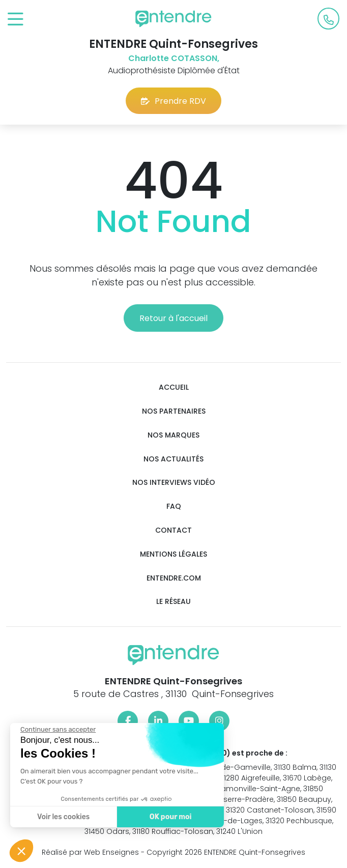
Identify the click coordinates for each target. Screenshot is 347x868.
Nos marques (173, 435)
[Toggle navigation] (16, 20)
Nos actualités (173, 459)
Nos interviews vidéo (174, 483)
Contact (173, 530)
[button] (21, 851)
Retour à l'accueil (173, 318)
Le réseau (173, 602)
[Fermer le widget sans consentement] (57, 730)
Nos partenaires (174, 411)
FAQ (174, 507)
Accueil (174, 387)
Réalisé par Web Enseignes (90, 852)
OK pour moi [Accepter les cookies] (170, 817)
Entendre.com (174, 578)
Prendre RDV (173, 101)
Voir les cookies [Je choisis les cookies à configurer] (63, 817)
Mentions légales (173, 554)
